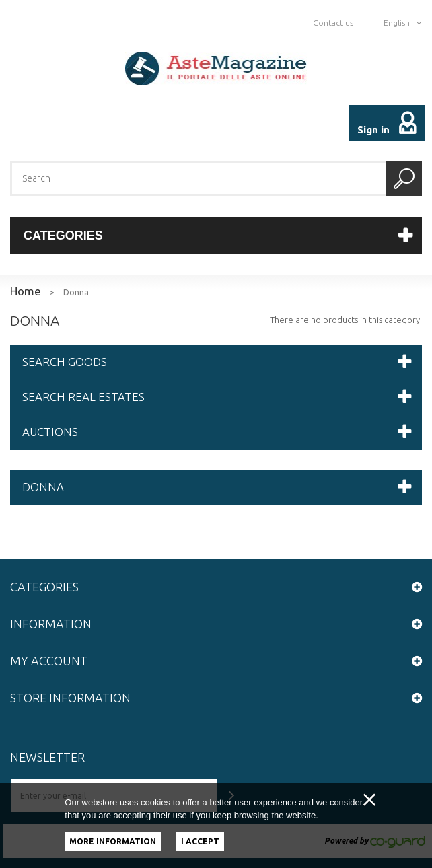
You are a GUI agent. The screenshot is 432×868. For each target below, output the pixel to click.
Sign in (373, 130)
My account (49, 661)
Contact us (333, 23)
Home (26, 291)
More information (113, 841)
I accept (200, 841)
